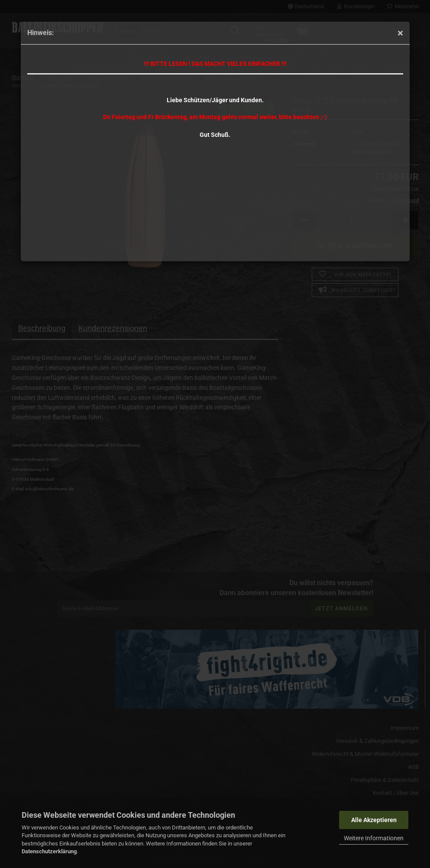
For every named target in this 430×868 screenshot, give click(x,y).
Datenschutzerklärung (49, 851)
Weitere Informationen (374, 838)
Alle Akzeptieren (374, 820)
